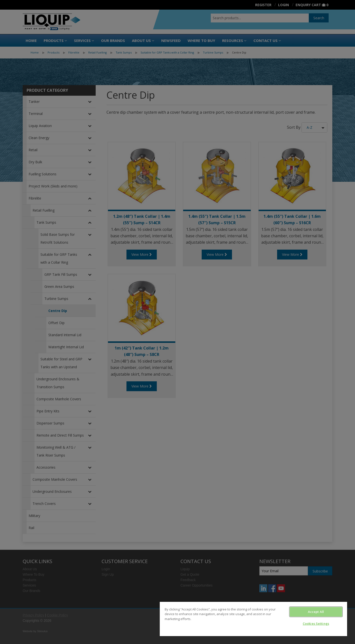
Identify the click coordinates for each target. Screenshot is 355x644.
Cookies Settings (316, 624)
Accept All (316, 612)
